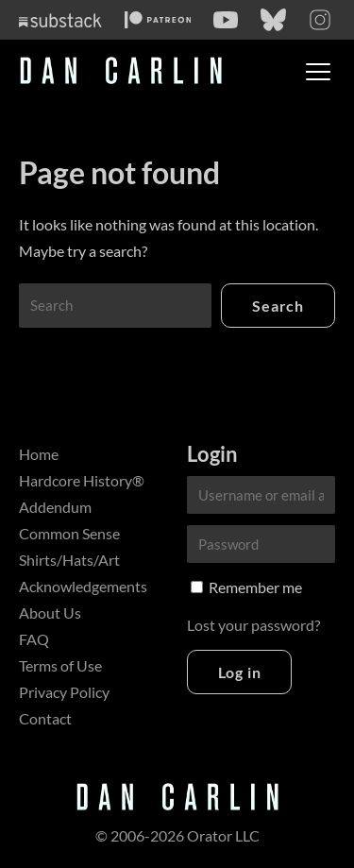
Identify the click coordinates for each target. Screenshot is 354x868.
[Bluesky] (273, 20)
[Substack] (60, 20)
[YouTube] (226, 20)
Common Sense (69, 533)
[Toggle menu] (318, 72)
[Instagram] (320, 20)
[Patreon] (158, 20)
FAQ (34, 639)
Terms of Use (60, 665)
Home (39, 454)
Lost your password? (253, 625)
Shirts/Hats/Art (69, 560)
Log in (240, 672)
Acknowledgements (83, 586)
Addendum (55, 507)
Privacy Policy (64, 692)
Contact (45, 718)
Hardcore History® (82, 480)
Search (278, 306)
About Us (50, 613)
